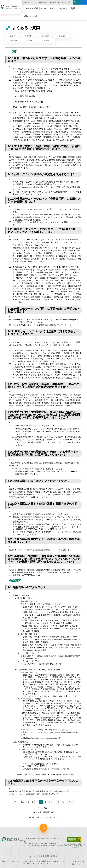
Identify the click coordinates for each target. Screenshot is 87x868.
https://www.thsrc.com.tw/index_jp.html (51, 769)
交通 (73, 9)
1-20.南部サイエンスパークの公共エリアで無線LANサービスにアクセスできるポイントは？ (43, 230)
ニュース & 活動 (31, 9)
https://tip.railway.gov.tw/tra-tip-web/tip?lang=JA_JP (49, 730)
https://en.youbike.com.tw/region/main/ (42, 738)
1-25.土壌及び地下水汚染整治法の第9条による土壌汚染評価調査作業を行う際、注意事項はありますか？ (43, 453)
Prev (23, 802)
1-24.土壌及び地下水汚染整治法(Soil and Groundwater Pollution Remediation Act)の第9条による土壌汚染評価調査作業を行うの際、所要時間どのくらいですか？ (44, 415)
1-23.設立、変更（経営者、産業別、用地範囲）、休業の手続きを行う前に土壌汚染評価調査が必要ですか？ (44, 385)
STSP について (48, 9)
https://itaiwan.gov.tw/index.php (26, 248)
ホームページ (17, 16)
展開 (43, 828)
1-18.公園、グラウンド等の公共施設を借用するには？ (41, 174)
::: (1, 14)
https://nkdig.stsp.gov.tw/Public (27, 187)
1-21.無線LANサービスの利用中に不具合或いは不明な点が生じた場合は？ (44, 310)
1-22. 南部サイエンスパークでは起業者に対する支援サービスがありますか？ (43, 333)
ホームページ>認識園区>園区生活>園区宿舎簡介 (36, 794)
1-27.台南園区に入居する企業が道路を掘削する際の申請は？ (43, 505)
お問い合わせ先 (30, 16)
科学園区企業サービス (39, 209)
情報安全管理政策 (51, 856)
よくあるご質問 (66, 2)
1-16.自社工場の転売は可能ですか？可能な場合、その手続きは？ (44, 60)
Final (70, 802)
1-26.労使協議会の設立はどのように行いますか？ (39, 481)
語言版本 (75, 2)
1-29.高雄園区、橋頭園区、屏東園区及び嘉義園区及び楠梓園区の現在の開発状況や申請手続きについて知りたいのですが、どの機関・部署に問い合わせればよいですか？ (44, 559)
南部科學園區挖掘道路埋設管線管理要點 (36, 514)
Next (64, 802)
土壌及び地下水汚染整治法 (27, 395)
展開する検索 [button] (83, 2)
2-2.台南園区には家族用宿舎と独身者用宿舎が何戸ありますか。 (43, 782)
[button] (53, 16)
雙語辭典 (44, 2)
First (16, 802)
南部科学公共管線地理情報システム (36, 517)
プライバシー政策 (36, 856)
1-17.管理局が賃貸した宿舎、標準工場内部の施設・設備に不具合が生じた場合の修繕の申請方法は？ (44, 148)
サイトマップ (32, 2)
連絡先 (54, 2)
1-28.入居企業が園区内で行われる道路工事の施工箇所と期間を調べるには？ (44, 540)
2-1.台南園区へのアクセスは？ (27, 587)
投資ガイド (63, 9)
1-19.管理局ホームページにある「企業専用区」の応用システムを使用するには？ (44, 200)
